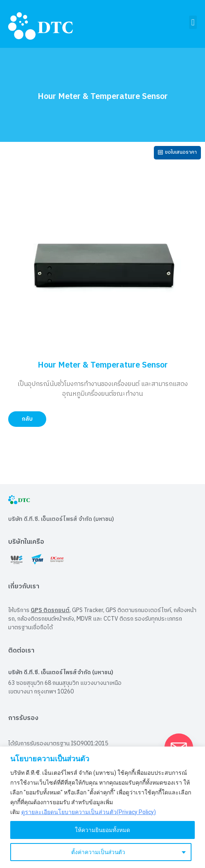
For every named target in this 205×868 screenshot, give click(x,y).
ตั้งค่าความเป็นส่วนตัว (98, 852)
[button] (193, 22)
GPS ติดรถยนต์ (50, 610)
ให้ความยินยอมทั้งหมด (103, 830)
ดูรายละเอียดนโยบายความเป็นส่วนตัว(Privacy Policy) (89, 812)
